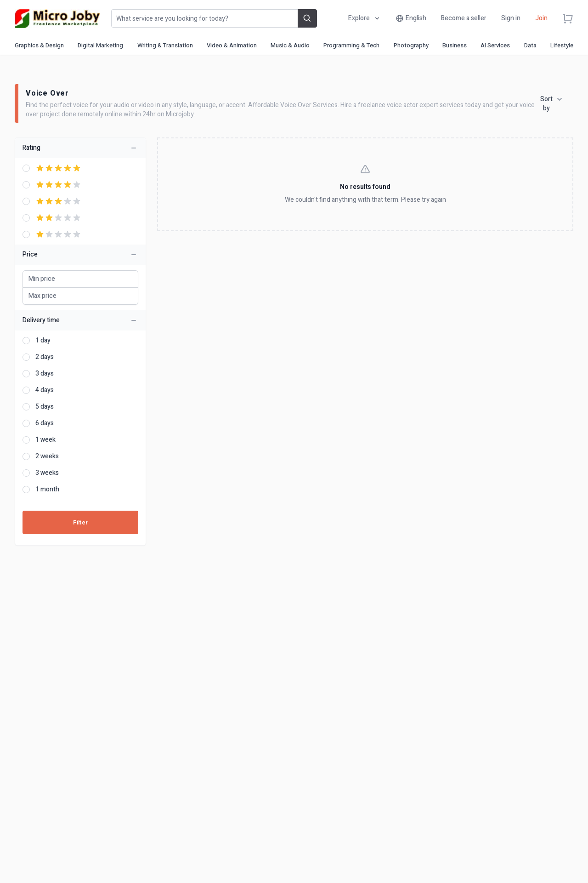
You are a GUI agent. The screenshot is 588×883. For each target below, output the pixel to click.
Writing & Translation (165, 45)
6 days (45, 423)
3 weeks (47, 473)
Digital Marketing (100, 45)
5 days (45, 407)
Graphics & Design (39, 45)
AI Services (495, 45)
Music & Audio (290, 45)
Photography (411, 45)
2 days (45, 357)
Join (541, 18)
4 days (45, 390)
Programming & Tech (351, 45)
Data (530, 45)
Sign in (511, 18)
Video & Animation (232, 45)
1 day (43, 341)
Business (455, 45)
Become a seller (464, 18)
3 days (45, 374)
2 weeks (47, 456)
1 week (45, 440)
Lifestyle (562, 45)
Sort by (551, 104)
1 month (47, 490)
